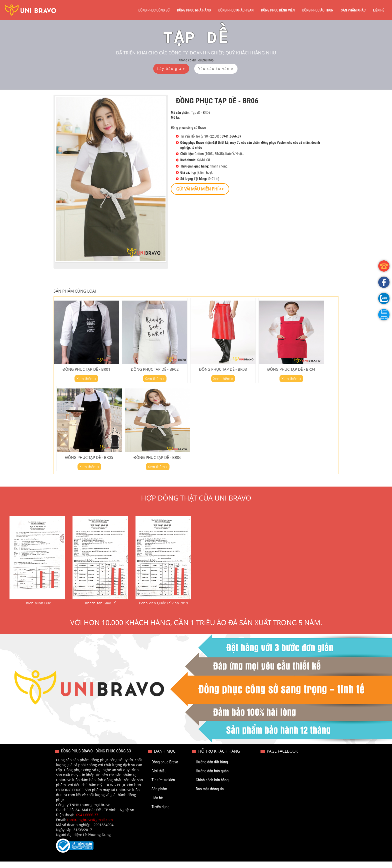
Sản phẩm (159, 795)
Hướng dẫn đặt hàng (212, 769)
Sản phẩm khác (353, 10)
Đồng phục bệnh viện (278, 10)
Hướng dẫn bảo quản (212, 778)
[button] (384, 315)
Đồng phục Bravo (165, 769)
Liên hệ (379, 10)
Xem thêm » (86, 382)
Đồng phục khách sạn (236, 10)
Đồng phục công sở (154, 10)
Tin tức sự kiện (163, 786)
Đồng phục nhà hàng (194, 10)
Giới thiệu (159, 778)
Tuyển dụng (160, 813)
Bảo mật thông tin (210, 795)
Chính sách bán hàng (212, 786)
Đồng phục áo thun (318, 10)
